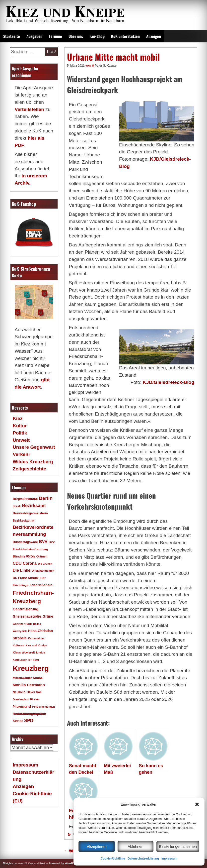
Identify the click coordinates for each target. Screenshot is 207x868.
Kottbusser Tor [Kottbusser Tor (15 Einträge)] (22, 660)
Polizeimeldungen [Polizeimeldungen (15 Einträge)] (44, 707)
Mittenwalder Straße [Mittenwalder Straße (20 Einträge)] (28, 678)
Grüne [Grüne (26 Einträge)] (48, 616)
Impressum (169, 859)
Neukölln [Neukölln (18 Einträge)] (19, 692)
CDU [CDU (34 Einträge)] (17, 563)
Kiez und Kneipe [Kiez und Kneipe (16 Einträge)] (36, 645)
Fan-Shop (97, 36)
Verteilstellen (29, 109)
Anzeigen (154, 36)
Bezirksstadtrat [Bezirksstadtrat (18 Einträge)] (23, 521)
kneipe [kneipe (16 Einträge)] (40, 652)
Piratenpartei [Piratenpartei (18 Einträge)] (22, 707)
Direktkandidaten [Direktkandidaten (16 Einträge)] (43, 571)
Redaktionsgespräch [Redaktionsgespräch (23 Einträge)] (29, 714)
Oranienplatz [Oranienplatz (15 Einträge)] (21, 699)
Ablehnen (135, 846)
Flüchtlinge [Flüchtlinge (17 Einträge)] (20, 585)
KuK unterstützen (125, 36)
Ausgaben (34, 36)
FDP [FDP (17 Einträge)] (43, 578)
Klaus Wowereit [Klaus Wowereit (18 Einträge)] (24, 652)
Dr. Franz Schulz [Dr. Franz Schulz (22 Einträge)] (26, 578)
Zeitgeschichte (29, 469)
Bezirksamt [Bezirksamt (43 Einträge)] (34, 506)
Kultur (20, 426)
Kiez (18, 418)
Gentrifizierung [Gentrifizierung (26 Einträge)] (26, 609)
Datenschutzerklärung (143, 859)
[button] (197, 804)
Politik (20, 433)
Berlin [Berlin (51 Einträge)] (46, 498)
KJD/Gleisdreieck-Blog (169, 382)
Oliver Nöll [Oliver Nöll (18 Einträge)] (34, 692)
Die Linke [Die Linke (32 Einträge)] (22, 570)
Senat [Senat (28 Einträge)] (18, 721)
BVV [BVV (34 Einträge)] (43, 542)
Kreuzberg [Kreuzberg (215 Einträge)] (31, 668)
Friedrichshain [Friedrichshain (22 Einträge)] (41, 585)
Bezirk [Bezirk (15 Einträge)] (17, 506)
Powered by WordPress (64, 863)
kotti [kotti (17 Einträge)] (36, 660)
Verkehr (21, 454)
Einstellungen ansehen (178, 846)
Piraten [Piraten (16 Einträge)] (35, 699)
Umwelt (21, 440)
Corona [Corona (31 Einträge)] (30, 563)
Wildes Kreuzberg (33, 462)
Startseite (12, 36)
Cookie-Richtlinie (113, 859)
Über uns (76, 36)
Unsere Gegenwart (34, 447)
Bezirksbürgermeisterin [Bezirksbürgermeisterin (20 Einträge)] (30, 513)
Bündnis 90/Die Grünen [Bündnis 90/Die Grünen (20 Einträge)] (30, 556)
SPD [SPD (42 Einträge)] (29, 721)
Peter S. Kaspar (106, 66)
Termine (55, 36)
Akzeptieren (97, 846)
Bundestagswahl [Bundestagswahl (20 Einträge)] (25, 542)
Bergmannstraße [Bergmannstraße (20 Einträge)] (25, 499)
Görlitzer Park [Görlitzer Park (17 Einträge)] (22, 624)
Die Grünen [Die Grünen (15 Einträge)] (45, 564)
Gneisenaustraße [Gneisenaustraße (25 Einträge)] (27, 616)
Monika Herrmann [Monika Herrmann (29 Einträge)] (29, 685)
